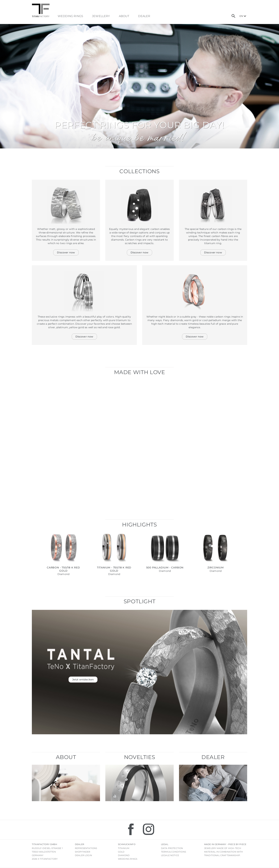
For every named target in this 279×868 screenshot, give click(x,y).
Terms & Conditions (173, 852)
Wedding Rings (70, 16)
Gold (121, 852)
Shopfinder (83, 852)
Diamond (124, 855)
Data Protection (172, 848)
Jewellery (101, 16)
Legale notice (170, 855)
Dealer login (83, 855)
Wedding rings (128, 859)
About (124, 16)
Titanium (124, 848)
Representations (86, 848)
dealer (144, 16)
